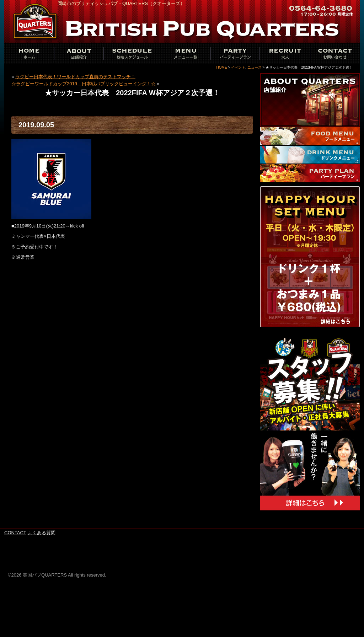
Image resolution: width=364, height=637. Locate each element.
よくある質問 (42, 533)
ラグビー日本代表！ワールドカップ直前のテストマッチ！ (75, 77)
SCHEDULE (132, 53)
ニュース (255, 67)
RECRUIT (285, 53)
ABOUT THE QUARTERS (79, 53)
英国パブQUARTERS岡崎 (36, 21)
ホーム (29, 53)
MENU (186, 53)
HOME (222, 67)
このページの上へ (338, 525)
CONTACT (335, 53)
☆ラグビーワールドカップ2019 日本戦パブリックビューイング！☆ (84, 84)
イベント (238, 67)
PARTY (235, 53)
